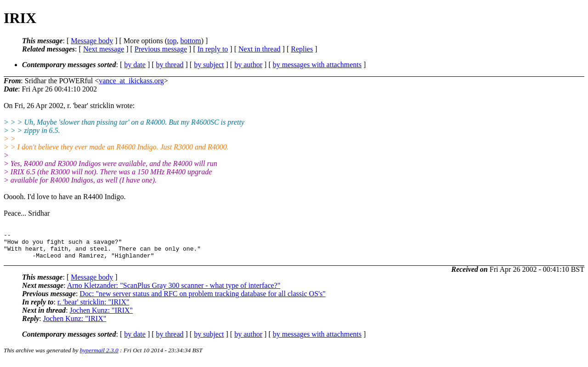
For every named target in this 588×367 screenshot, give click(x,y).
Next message (104, 49)
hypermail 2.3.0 (99, 356)
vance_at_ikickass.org (131, 81)
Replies (302, 49)
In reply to (213, 49)
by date (135, 65)
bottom (190, 41)
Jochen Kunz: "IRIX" (101, 316)
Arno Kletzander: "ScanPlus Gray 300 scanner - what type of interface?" (174, 291)
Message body (92, 41)
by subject (209, 65)
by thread (170, 65)
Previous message (161, 49)
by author (248, 65)
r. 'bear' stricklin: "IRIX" (93, 307)
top (172, 41)
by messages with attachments (317, 65)
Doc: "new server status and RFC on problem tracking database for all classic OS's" (202, 299)
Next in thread (260, 49)
